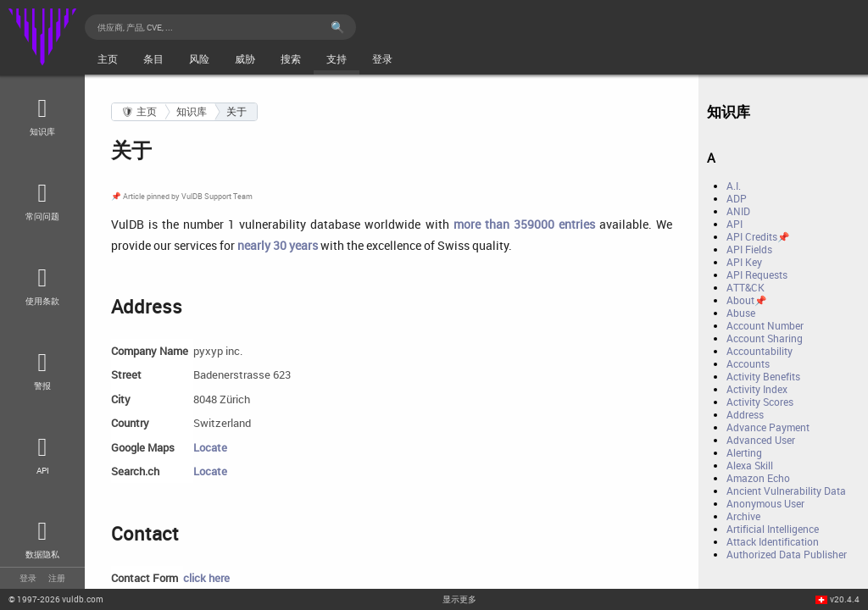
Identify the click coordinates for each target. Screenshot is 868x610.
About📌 (746, 300)
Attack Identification (773, 542)
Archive (743, 516)
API (734, 224)
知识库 (192, 111)
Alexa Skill (750, 466)
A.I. (734, 186)
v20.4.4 (845, 599)
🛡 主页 (139, 111)
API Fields (749, 250)
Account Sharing (765, 338)
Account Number (765, 326)
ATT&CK (746, 288)
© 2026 (56, 599)
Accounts (748, 364)
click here (206, 578)
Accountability (759, 351)
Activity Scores (760, 402)
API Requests (757, 275)
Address (745, 415)
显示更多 (459, 599)
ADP (737, 199)
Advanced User (761, 440)
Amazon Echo (758, 478)
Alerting (744, 453)
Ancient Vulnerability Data (786, 491)
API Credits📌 (758, 237)
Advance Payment (768, 427)
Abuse (741, 313)
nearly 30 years (278, 245)
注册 (57, 578)
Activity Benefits (763, 377)
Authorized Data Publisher (787, 555)
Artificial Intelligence (773, 529)
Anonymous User (765, 504)
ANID (738, 211)
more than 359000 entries (524, 224)
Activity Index (757, 389)
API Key (744, 262)
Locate (210, 447)
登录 (28, 578)
